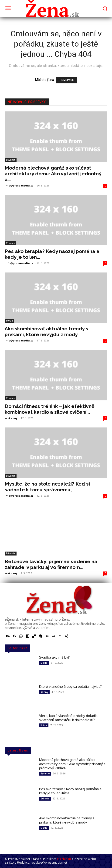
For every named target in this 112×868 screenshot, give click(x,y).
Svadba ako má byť (54, 657)
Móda (9, 321)
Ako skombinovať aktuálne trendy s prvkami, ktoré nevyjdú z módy (46, 331)
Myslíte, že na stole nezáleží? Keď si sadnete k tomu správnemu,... (47, 487)
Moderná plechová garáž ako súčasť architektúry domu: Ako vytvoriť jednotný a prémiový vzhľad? (72, 764)
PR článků (64, 859)
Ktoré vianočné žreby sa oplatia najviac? (70, 687)
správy (44, 692)
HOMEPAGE (67, 80)
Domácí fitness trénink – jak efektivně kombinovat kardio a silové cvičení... (50, 409)
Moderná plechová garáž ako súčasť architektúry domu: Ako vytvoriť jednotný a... (53, 174)
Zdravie (10, 243)
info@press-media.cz (19, 185)
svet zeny (11, 418)
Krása (44, 725)
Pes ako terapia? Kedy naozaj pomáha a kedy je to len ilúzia (70, 791)
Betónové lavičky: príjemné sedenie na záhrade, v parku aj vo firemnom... (51, 564)
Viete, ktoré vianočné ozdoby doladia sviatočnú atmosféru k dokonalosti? (68, 718)
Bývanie (11, 160)
